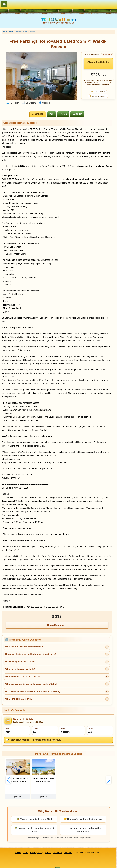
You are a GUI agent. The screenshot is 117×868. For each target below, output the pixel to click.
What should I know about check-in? (23, 677)
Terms (48, 847)
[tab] (38, 114)
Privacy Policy (37, 847)
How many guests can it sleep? (21, 662)
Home (18, 847)
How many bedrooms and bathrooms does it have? (31, 654)
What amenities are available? (20, 669)
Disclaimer (58, 847)
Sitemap (68, 847)
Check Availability (98, 62)
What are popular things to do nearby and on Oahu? (31, 684)
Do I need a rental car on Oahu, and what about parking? (33, 691)
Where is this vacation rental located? (24, 647)
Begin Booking (55, 625)
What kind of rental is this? (19, 699)
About (25, 847)
